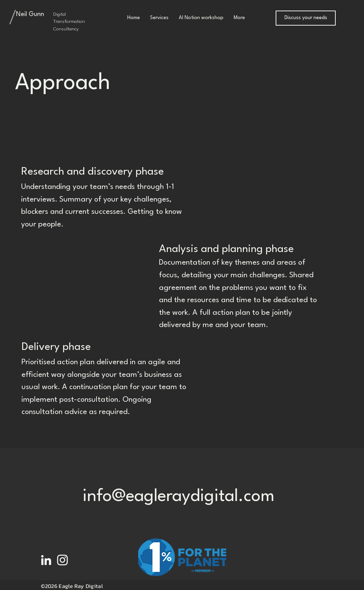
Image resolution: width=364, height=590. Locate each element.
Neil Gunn (30, 14)
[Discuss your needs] (306, 18)
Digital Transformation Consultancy (69, 22)
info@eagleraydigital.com (179, 497)
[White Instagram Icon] (62, 560)
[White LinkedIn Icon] (46, 560)
